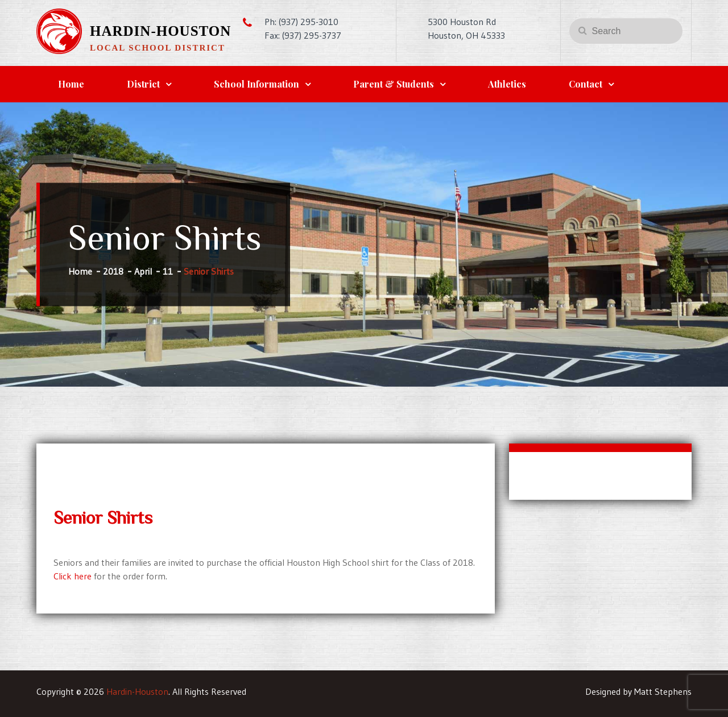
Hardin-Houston (160, 31)
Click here (73, 576)
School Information (257, 84)
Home (71, 84)
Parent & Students (394, 84)
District (143, 84)
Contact (586, 84)
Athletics (507, 84)
